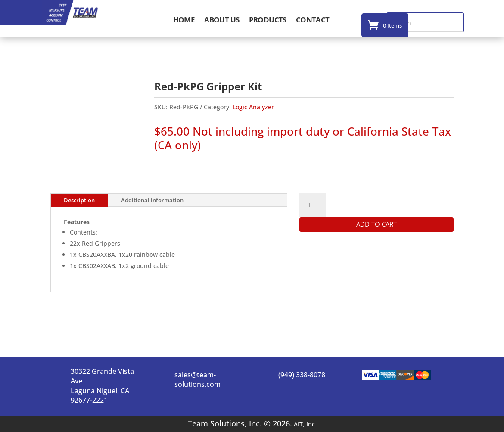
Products (268, 21)
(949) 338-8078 (302, 375)
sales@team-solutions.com (198, 380)
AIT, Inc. (304, 424)
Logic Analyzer (253, 107)
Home (184, 21)
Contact (313, 21)
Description (79, 200)
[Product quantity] (312, 205)
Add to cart (376, 224)
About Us (222, 21)
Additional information (152, 200)
